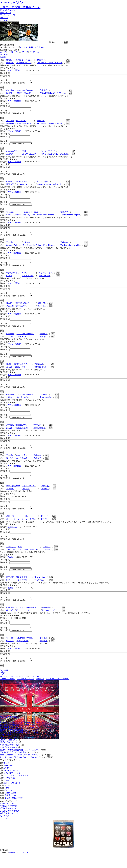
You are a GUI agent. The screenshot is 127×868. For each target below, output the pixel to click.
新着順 (3, 57)
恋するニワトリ (23, 623)
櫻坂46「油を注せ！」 (10, 757)
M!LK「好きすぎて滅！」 (11, 759)
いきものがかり (13, 153)
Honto (7, 802)
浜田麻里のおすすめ (9, 823)
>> (38, 52)
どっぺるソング (14, 2)
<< (1, 52)
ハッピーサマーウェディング (16, 790)
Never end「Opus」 (25, 91)
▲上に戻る (5, 833)
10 (5, 52)
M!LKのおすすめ (7, 818)
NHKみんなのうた (50, 623)
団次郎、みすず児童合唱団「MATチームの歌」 (20, 744)
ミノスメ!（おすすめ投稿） (57, 693)
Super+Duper (10, 807)
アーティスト (8, 15)
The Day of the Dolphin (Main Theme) (39, 218)
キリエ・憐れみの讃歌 (14, 812)
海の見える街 (22, 184)
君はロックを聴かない (13, 797)
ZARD (6, 782)
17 (31, 52)
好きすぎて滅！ (10, 792)
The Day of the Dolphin (70, 218)
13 (16, 52)
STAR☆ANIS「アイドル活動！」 (14, 767)
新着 (6, 13)
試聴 (68, 60)
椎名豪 (9, 60)
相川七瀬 (10, 527)
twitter (3, 686)
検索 (66, 42)
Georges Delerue (13, 218)
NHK (8, 592)
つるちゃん (12, 537)
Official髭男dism (13, 496)
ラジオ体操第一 (23, 592)
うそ (20, 558)
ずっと (6, 777)
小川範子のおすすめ (9, 820)
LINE (2, 688)
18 (34, 52)
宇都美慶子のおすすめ (9, 828)
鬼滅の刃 (41, 60)
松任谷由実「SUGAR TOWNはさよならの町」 (20, 742)
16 (27, 52)
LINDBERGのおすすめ (10, 825)
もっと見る (5, 830)
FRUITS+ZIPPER (11, 785)
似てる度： (5, 83)
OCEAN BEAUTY (23, 63)
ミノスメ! (4, 20)
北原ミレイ (11, 561)
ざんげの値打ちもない (27, 561)
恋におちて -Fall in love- (26, 620)
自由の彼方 (21, 122)
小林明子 (10, 620)
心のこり (8, 805)
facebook (4, 684)
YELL (24, 153)
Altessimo (10, 91)
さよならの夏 (22, 467)
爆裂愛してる (10, 810)
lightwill (12, 867)
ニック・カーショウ (15, 530)
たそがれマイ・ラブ (12, 787)
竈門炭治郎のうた (24, 60)
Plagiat (11, 569)
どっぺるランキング (26, 693)
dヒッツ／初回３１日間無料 (32, 47)
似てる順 (4, 54)
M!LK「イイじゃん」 (9, 762)
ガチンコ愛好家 (14, 70)
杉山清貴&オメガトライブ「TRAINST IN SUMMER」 (23, 737)
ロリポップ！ (24, 867)
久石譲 (9, 184)
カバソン (4, 18)
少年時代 (26, 499)
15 (23, 52)
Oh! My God (40, 589)
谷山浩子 (10, 623)
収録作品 (43, 91)
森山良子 (10, 467)
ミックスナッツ (28, 496)
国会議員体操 (22, 589)
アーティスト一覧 (8, 693)
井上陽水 (10, 499)
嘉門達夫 (10, 589)
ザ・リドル (30, 530)
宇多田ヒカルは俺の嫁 (9, 731)
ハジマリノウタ (49, 153)
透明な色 (41, 122)
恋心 (27, 527)
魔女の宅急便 (42, 184)
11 (9, 52)
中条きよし (11, 558)
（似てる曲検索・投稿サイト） (20, 7)
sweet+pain (8, 780)
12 (12, 52)
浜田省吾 (10, 63)
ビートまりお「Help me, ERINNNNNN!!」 (18, 739)
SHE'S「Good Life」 (9, 752)
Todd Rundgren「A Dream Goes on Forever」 (19, 769)
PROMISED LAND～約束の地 (50, 63)
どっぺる (9, 10)
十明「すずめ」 (7, 749)
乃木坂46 (10, 122)
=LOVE (8, 800)
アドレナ (7, 795)
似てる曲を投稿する (7, 45)
